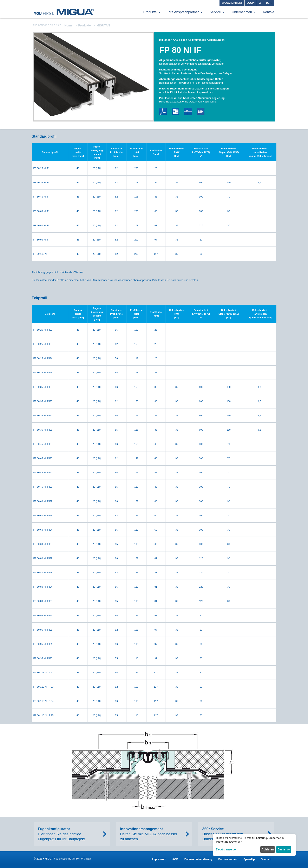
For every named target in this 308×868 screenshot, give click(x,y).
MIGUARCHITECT (232, 3)
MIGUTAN (103, 25)
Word (175, 111)
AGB (175, 859)
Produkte (84, 25)
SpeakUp (249, 859)
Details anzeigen (227, 849)
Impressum (159, 859)
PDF (163, 111)
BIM (201, 111)
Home (68, 25)
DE (269, 3)
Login (251, 3)
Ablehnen (268, 849)
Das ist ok (284, 849)
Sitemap (266, 859)
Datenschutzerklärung (198, 859)
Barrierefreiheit (228, 859)
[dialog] (254, 845)
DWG (188, 111)
